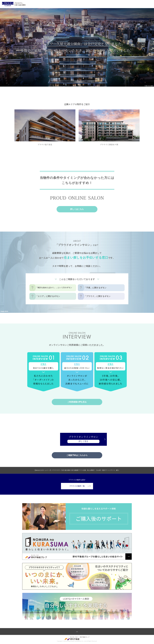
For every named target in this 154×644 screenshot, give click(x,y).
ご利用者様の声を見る (77, 402)
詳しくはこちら (77, 209)
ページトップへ (77, 632)
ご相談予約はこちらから (77, 455)
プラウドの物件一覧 (80, 486)
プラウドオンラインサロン (77, 439)
